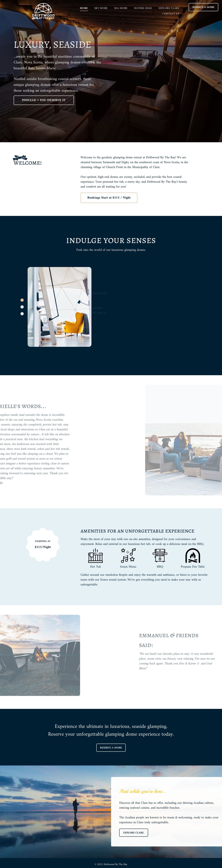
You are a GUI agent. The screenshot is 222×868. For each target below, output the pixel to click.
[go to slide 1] (22, 300)
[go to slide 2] (22, 307)
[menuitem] (84, 8)
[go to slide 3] (22, 314)
